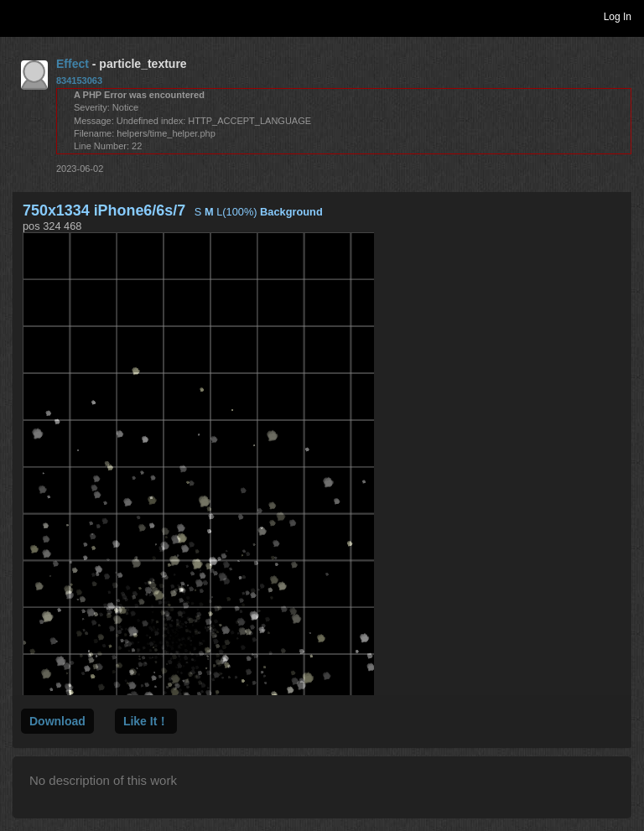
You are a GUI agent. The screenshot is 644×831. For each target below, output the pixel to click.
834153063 (79, 81)
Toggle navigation (20, 16)
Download (57, 721)
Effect (73, 64)
